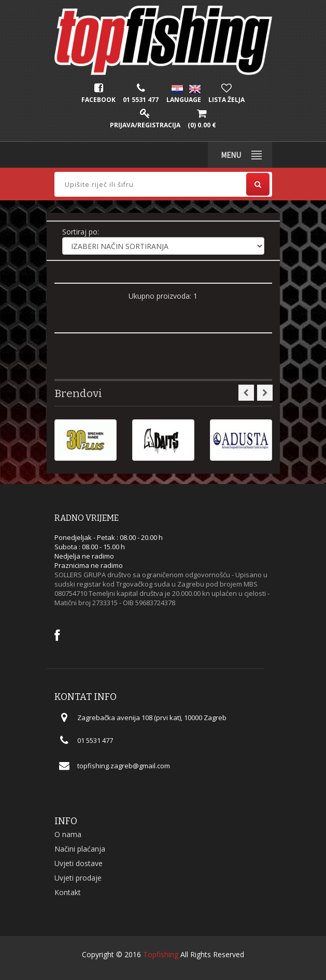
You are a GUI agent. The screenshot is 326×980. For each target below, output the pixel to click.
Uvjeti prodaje (78, 878)
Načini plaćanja (80, 849)
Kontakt (68, 892)
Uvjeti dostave (79, 863)
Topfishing (161, 954)
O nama (68, 834)
